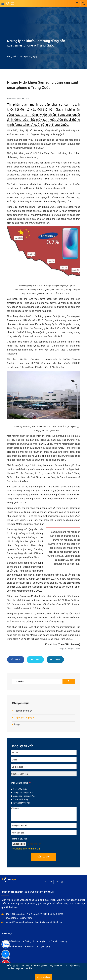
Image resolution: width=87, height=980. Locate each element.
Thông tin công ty (23, 711)
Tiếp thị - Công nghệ (28, 56)
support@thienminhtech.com (19, 922)
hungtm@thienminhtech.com (49, 922)
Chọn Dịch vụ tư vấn (21, 783)
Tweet (35, 659)
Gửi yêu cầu (44, 857)
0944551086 (12, 918)
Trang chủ (11, 56)
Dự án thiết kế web (13, 946)
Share (15, 659)
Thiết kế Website (20, 789)
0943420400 (26, 918)
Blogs (17, 724)
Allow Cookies (43, 977)
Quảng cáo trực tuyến (35, 941)
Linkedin (55, 659)
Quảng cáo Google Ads (23, 793)
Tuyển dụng (44, 946)
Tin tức (30, 946)
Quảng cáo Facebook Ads (24, 796)
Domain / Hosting (21, 799)
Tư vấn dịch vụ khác (22, 803)
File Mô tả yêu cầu (19, 839)
